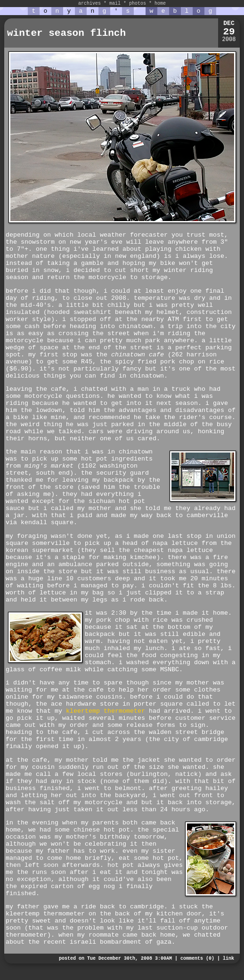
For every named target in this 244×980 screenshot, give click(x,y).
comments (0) (197, 959)
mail (115, 4)
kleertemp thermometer (106, 711)
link (228, 959)
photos (138, 4)
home (160, 4)
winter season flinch (66, 33)
